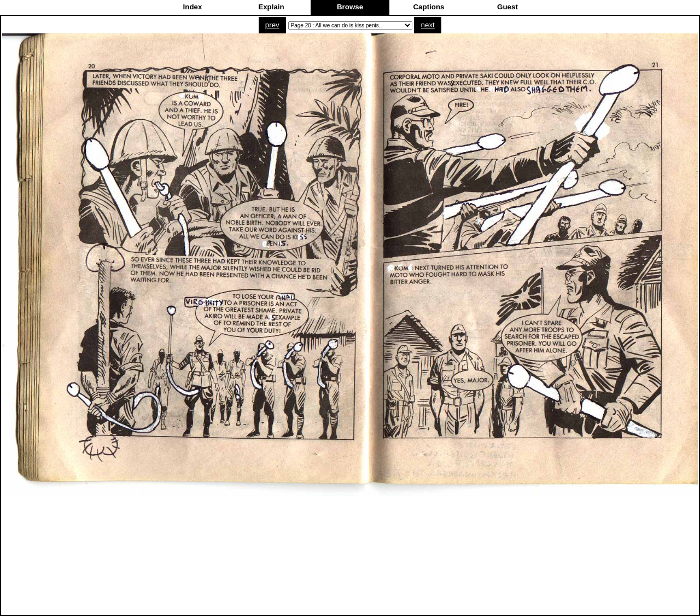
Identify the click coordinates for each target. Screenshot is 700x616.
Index (193, 7)
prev (272, 25)
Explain (271, 7)
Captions (428, 7)
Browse (350, 7)
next (428, 25)
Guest (507, 7)
